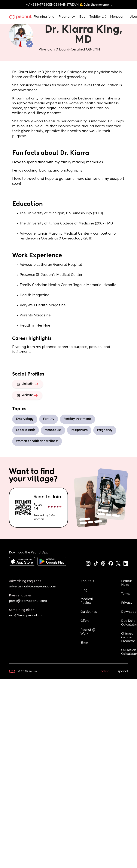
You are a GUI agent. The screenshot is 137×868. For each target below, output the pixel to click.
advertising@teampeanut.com (33, 587)
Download (129, 612)
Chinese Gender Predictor (128, 638)
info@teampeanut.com (27, 616)
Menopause (116, 17)
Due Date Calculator (129, 623)
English (104, 672)
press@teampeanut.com (28, 601)
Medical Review (87, 601)
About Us (87, 581)
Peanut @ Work (88, 632)
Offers (85, 621)
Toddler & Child (98, 17)
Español (122, 672)
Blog (84, 590)
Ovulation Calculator (129, 652)
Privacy (127, 603)
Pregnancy (67, 17)
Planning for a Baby (44, 17)
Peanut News (127, 583)
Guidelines (89, 612)
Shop (84, 643)
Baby (82, 17)
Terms (126, 594)
